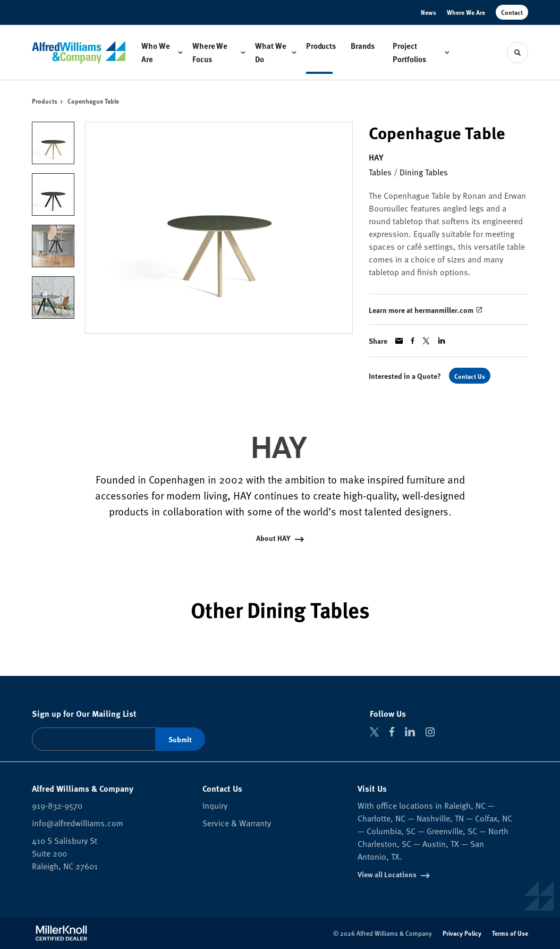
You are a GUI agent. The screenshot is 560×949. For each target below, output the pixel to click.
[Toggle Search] (517, 53)
